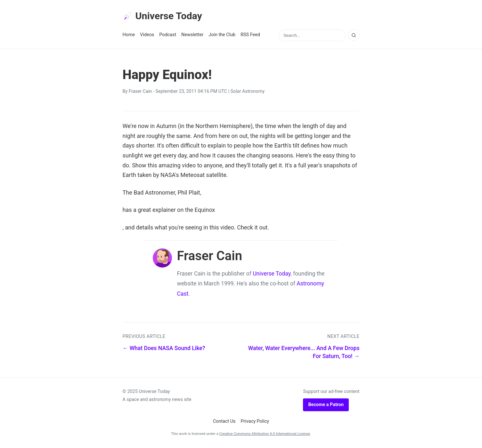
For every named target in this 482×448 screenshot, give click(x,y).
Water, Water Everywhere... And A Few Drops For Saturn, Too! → (304, 353)
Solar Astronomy (248, 92)
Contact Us (224, 422)
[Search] (354, 36)
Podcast (168, 36)
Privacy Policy (255, 422)
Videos (147, 36)
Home (129, 36)
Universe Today (164, 16)
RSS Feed (250, 36)
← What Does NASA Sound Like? (164, 349)
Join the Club (222, 36)
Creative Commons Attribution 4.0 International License (265, 435)
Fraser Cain (140, 92)
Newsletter (192, 36)
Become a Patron (326, 406)
